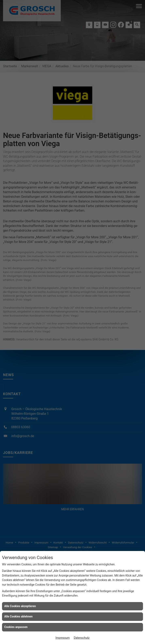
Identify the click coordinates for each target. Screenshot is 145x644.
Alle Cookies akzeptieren (20, 606)
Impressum (63, 638)
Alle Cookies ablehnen (18, 616)
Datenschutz (82, 638)
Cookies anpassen (16, 627)
